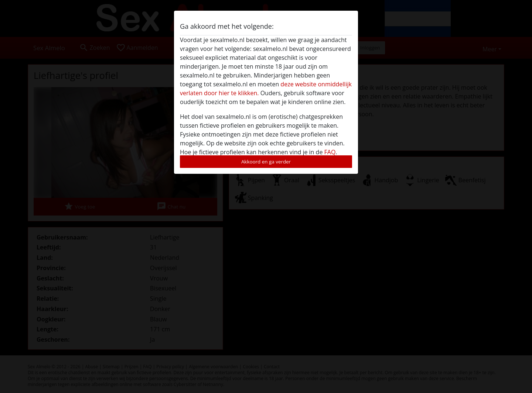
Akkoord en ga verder (266, 162)
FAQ (330, 152)
